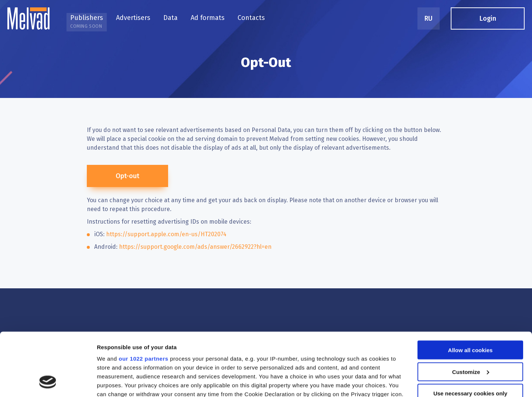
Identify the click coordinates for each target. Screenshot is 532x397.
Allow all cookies (470, 292)
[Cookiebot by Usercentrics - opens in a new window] (48, 383)
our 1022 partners (143, 301)
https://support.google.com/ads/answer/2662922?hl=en (195, 247)
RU (429, 18)
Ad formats (208, 18)
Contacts (251, 18)
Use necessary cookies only (470, 335)
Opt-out (127, 176)
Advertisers (133, 18)
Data (170, 18)
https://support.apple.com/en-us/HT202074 (166, 234)
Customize (471, 314)
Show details (114, 382)
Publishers (87, 21)
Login (488, 18)
